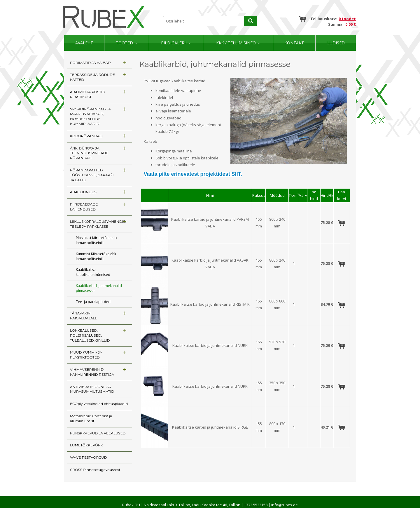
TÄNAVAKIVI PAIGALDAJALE (84, 316)
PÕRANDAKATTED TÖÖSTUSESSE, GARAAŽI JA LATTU (92, 175)
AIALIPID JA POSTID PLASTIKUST (88, 94)
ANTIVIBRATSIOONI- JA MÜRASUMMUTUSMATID (92, 389)
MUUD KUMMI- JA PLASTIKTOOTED (86, 355)
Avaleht (84, 43)
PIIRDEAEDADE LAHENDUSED (84, 207)
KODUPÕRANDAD (86, 136)
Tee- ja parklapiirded (93, 302)
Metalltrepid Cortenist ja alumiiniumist (91, 418)
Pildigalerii (174, 43)
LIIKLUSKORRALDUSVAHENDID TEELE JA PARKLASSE (98, 224)
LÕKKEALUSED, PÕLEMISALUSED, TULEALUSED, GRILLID (90, 335)
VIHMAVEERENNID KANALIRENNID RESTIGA (92, 372)
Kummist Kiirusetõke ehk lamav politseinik (96, 256)
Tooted (124, 43)
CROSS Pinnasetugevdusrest (95, 470)
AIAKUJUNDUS (83, 192)
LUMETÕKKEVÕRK (86, 445)
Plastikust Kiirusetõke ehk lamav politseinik (97, 240)
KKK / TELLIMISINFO (236, 43)
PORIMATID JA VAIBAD (90, 63)
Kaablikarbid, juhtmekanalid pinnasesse (99, 288)
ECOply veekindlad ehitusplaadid (99, 404)
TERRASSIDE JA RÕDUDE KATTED (92, 77)
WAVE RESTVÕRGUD (89, 457)
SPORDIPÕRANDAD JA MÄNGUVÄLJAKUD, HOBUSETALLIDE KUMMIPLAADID (90, 116)
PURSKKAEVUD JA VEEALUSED (98, 433)
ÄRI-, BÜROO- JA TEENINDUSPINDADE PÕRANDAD (89, 153)
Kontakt (294, 43)
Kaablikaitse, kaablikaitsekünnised (93, 272)
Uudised (336, 43)
